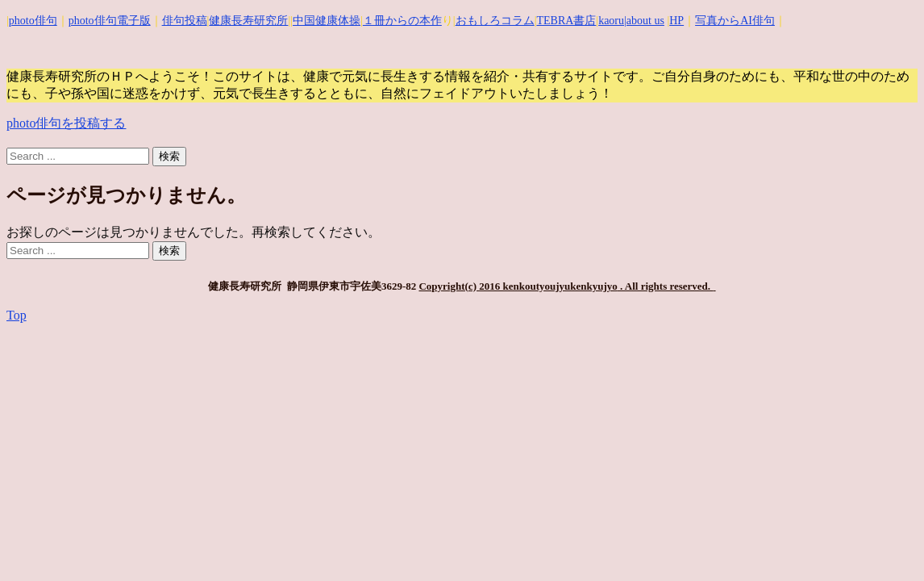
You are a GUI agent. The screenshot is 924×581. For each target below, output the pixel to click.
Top (17, 315)
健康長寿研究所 (248, 21)
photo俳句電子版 (110, 21)
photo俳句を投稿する (66, 123)
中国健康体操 (327, 21)
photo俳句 (33, 21)
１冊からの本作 (402, 21)
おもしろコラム (495, 21)
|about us (644, 21)
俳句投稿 (185, 21)
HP (676, 21)
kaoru (611, 21)
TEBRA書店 (566, 21)
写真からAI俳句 (735, 21)
